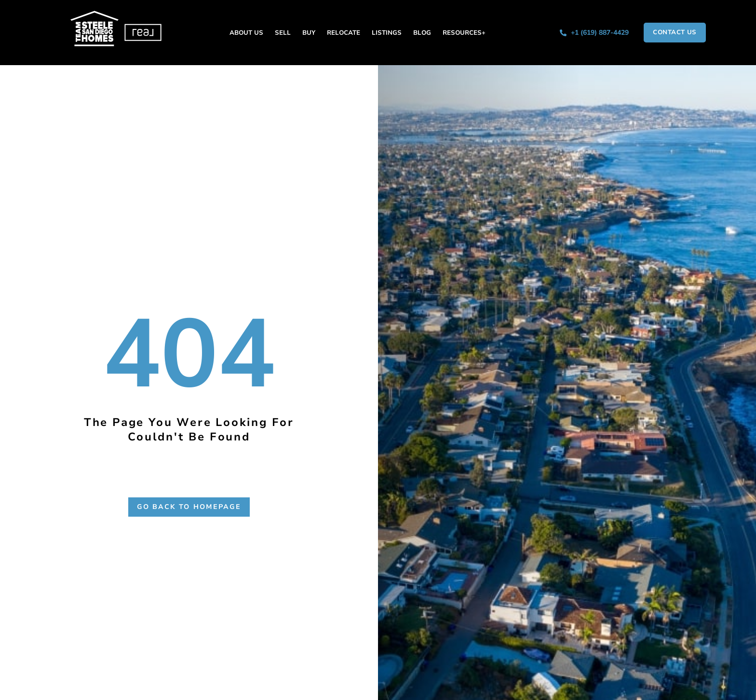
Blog (422, 33)
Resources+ (464, 33)
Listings (387, 33)
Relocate (344, 33)
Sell (283, 33)
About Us (246, 33)
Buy (309, 33)
